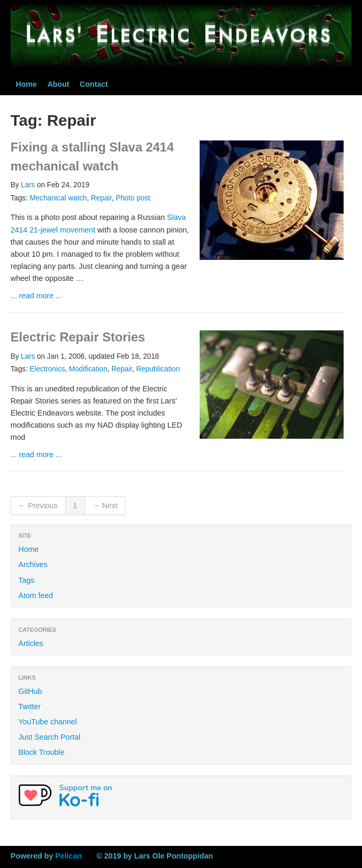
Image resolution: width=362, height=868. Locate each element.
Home (26, 84)
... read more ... (36, 296)
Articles (31, 643)
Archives (33, 564)
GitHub (30, 691)
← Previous (38, 506)
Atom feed (36, 596)
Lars (28, 185)
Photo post (133, 198)
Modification (88, 369)
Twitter (30, 706)
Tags (27, 580)
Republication (158, 369)
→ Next (105, 506)
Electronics (48, 369)
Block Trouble (41, 752)
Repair (101, 198)
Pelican (69, 856)
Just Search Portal (49, 737)
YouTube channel (48, 722)
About (58, 84)
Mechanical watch (59, 198)
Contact (94, 84)
